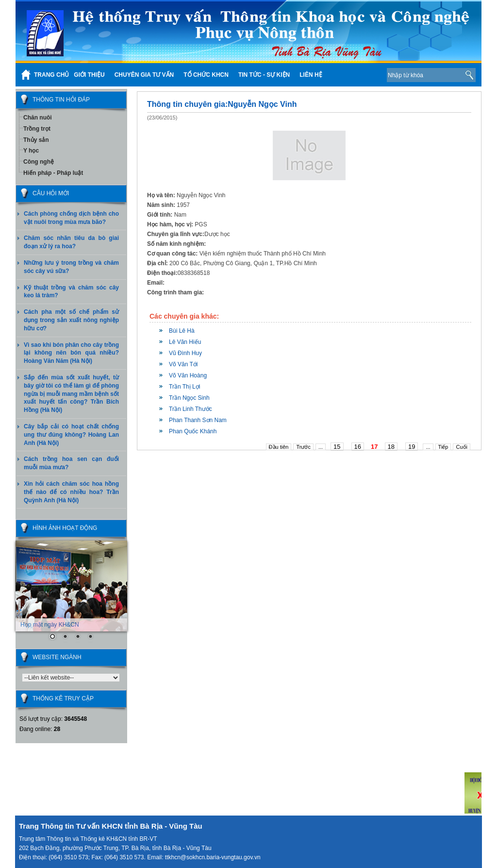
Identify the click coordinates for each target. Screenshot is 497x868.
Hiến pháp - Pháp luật (53, 173)
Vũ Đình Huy (185, 353)
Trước (303, 447)
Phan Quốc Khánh (193, 431)
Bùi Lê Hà (182, 331)
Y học (31, 151)
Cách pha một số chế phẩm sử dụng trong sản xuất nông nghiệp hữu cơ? (71, 320)
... (321, 447)
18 (391, 447)
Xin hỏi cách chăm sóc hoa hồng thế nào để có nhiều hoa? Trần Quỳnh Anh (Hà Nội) (71, 492)
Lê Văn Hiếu (185, 342)
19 (412, 447)
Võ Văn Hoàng (188, 375)
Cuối (462, 447)
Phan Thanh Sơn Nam (198, 420)
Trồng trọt (37, 129)
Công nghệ (39, 162)
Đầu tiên (279, 447)
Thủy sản (36, 140)
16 (358, 447)
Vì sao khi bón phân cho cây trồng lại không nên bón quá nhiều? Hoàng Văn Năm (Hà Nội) (71, 353)
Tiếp (443, 447)
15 (337, 447)
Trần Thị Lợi (184, 387)
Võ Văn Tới (183, 364)
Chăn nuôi (38, 118)
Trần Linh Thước (191, 409)
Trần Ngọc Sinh (189, 398)
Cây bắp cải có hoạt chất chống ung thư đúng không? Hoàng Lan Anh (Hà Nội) (71, 435)
